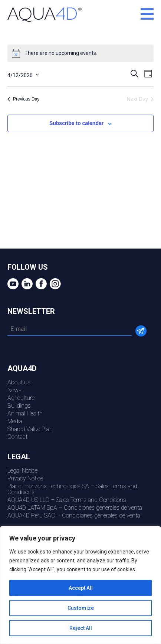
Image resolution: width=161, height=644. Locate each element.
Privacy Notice (25, 478)
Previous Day (23, 99)
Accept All (81, 588)
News (14, 390)
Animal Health (25, 413)
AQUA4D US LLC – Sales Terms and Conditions (67, 500)
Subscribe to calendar (76, 123)
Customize (81, 608)
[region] (80, 585)
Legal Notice (22, 471)
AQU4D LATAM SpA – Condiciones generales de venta (75, 508)
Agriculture (21, 398)
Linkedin (26, 284)
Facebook (40, 284)
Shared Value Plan (30, 429)
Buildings (19, 406)
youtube (12, 284)
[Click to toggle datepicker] (23, 74)
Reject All (81, 628)
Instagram (54, 284)
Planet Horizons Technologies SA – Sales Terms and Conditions (72, 489)
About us (19, 382)
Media (15, 421)
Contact (17, 437)
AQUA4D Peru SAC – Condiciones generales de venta (74, 515)
